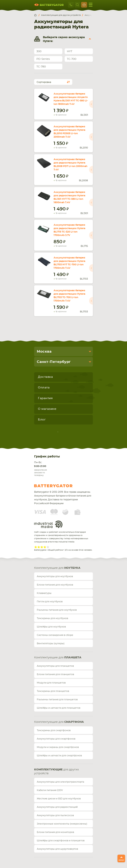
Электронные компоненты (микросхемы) (62, 824)
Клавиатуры (44, 593)
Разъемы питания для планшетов (57, 700)
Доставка (45, 377)
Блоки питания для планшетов (55, 674)
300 (39, 51)
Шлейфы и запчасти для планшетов (59, 708)
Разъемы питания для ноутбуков (57, 610)
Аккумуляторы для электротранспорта (60, 782)
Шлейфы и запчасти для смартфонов (59, 756)
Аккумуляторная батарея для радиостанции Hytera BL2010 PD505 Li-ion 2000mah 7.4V (69, 132)
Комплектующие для (57, 568)
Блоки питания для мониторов (55, 832)
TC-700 (72, 59)
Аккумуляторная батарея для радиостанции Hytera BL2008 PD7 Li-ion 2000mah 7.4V (70, 164)
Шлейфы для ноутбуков (51, 627)
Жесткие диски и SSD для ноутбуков (59, 799)
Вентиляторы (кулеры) (51, 643)
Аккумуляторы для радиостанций (57, 807)
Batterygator (60, 486)
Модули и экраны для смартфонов (58, 747)
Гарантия (45, 398)
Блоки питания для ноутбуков (55, 585)
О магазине (47, 409)
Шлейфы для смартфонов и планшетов (61, 841)
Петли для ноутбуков (50, 602)
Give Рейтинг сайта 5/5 (48, 547)
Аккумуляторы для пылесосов (55, 815)
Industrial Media (48, 524)
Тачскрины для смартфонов (54, 730)
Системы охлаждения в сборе (55, 635)
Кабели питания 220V (50, 790)
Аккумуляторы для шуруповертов (57, 849)
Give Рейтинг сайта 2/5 (39, 547)
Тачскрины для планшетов (53, 691)
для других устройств (56, 772)
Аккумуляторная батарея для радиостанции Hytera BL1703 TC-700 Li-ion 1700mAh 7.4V (69, 296)
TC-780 (41, 67)
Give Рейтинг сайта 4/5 (45, 547)
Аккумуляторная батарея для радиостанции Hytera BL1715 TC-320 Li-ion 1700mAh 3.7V (69, 230)
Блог (42, 420)
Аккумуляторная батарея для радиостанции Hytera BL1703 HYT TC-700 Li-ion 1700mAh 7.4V (69, 263)
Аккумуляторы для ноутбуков (55, 576)
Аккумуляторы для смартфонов (56, 739)
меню (91, 5)
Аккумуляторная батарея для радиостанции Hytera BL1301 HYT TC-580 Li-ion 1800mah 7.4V (69, 197)
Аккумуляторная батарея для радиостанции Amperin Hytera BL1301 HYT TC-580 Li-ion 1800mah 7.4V (71, 99)
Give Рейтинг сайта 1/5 (36, 547)
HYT (70, 51)
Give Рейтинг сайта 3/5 (42, 547)
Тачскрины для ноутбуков (52, 618)
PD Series (43, 59)
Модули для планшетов (51, 683)
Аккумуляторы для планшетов (55, 666)
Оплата (44, 388)
